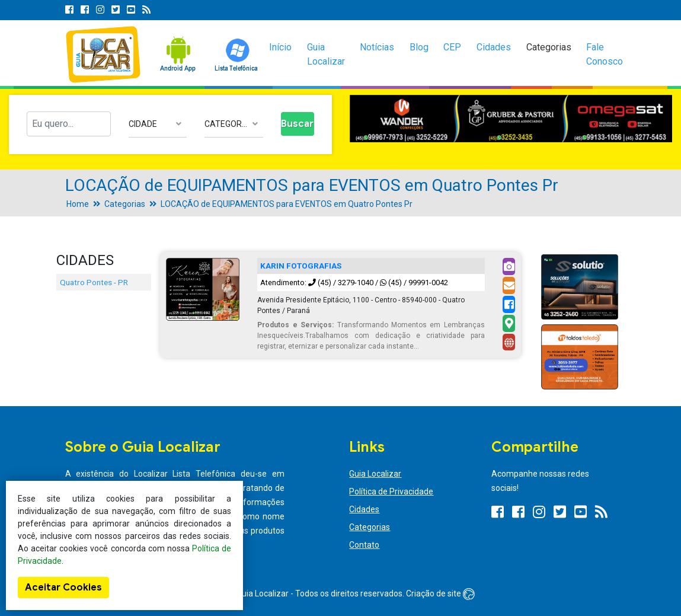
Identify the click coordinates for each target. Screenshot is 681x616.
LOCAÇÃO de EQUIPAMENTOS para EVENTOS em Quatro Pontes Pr (287, 204)
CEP (452, 47)
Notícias (377, 47)
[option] (511, 119)
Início (280, 47)
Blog (419, 47)
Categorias (549, 47)
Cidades (494, 47)
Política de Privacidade (391, 491)
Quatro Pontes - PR (94, 282)
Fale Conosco (605, 54)
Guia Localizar (326, 54)
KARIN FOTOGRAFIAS (301, 266)
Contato (364, 545)
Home (78, 204)
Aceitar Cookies (63, 588)
